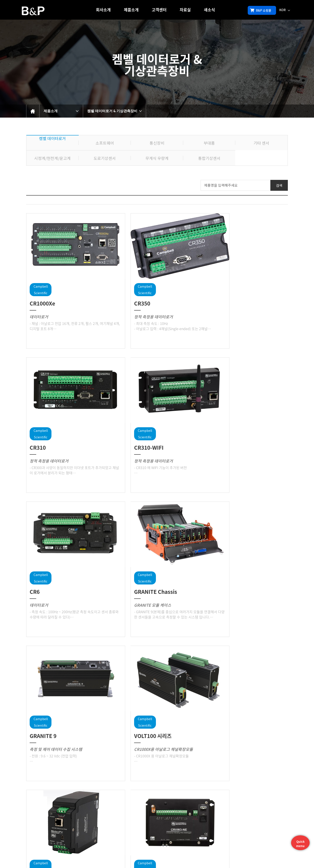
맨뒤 (172, 797)
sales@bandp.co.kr (223, 853)
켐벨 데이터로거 (52, 138)
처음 (142, 797)
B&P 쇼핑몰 (261, 10)
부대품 (209, 143)
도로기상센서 (105, 158)
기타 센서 (261, 143)
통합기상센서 (209, 158)
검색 (279, 185)
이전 (149, 797)
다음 (165, 797)
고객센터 (159, 10)
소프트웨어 (105, 143)
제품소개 (131, 10)
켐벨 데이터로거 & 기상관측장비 (112, 111)
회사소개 (103, 10)
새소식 (209, 10)
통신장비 (157, 143)
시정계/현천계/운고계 (52, 158)
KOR (285, 10)
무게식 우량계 (157, 158)
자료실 (185, 10)
